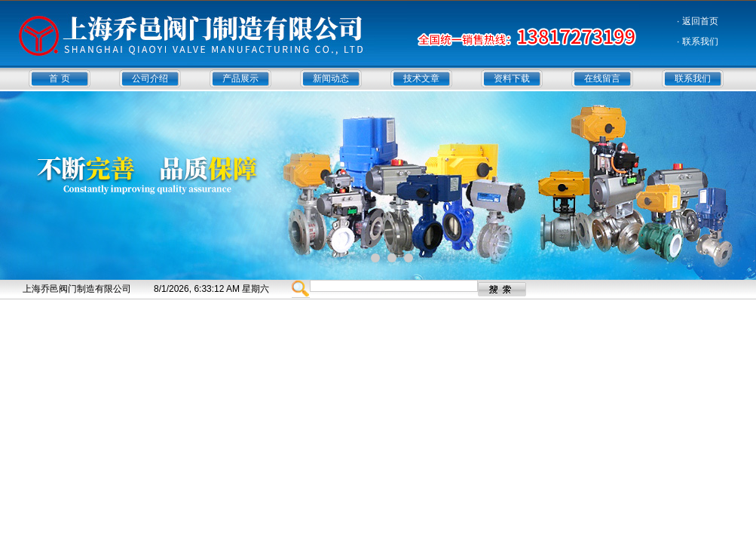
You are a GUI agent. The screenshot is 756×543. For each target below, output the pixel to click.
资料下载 (512, 78)
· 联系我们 (698, 41)
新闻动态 (331, 78)
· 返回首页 (698, 21)
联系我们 (693, 78)
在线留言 (602, 78)
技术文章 (421, 78)
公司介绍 (150, 78)
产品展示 (240, 78)
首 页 (59, 78)
